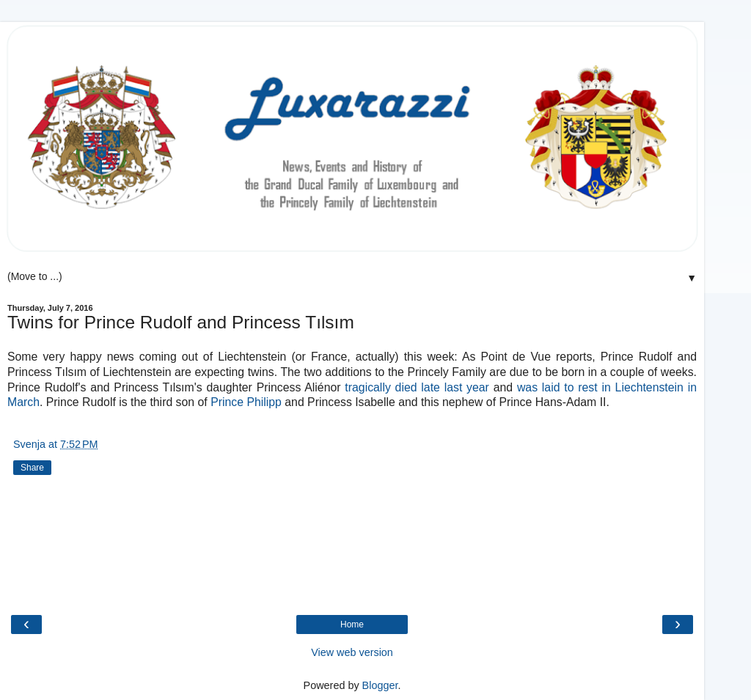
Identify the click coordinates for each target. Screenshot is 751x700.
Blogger (380, 685)
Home (352, 625)
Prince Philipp (246, 402)
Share (32, 468)
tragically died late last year (417, 387)
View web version (352, 652)
